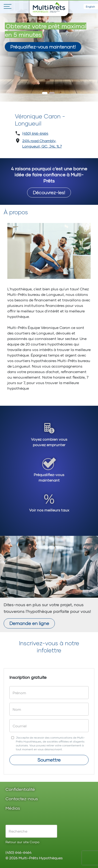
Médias (13, 808)
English (90, 7)
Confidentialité (20, 789)
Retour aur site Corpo (22, 842)
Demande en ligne (29, 623)
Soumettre (49, 760)
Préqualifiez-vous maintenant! (43, 47)
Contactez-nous (22, 799)
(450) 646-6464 (35, 133)
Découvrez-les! (49, 192)
